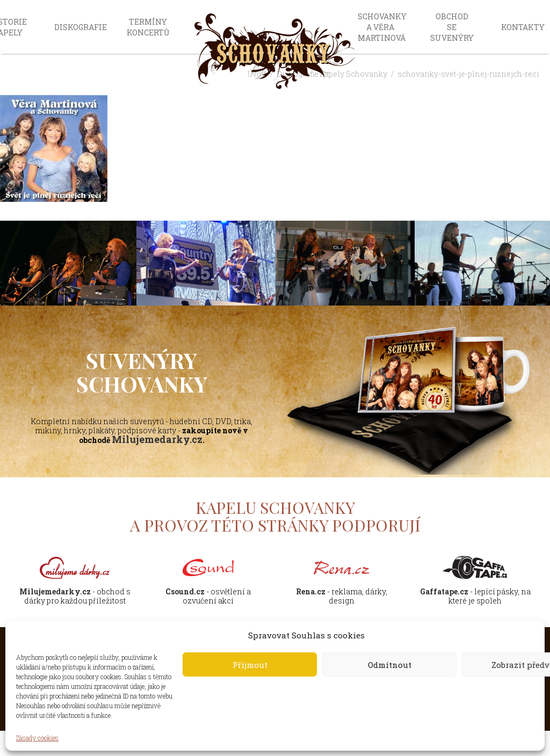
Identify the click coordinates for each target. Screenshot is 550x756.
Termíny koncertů (148, 27)
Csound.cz (185, 591)
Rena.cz (311, 591)
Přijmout (250, 665)
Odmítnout (390, 665)
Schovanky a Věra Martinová (382, 27)
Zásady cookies (37, 738)
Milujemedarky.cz (157, 439)
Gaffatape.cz (444, 591)
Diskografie (81, 27)
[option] (206, 264)
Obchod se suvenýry (452, 27)
